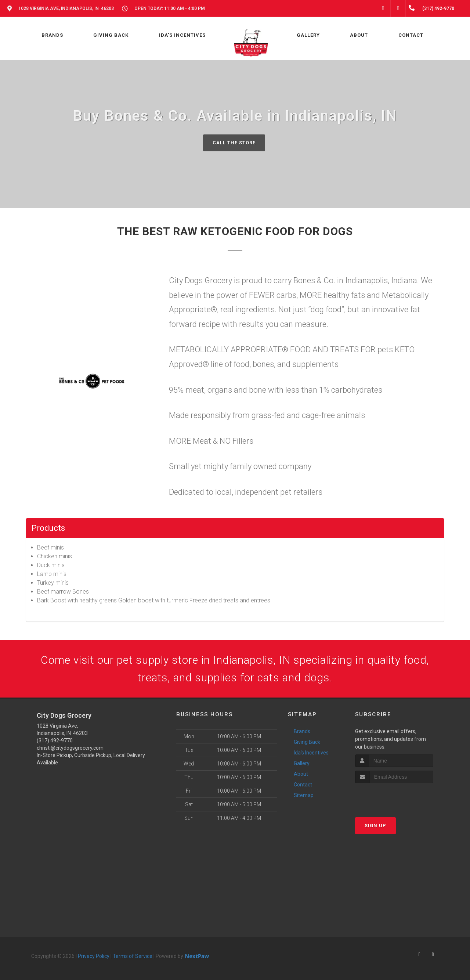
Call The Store (234, 143)
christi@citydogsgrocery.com (70, 748)
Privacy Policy (94, 956)
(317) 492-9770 (55, 741)
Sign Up (375, 826)
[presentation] (394, 797)
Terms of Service (133, 956)
